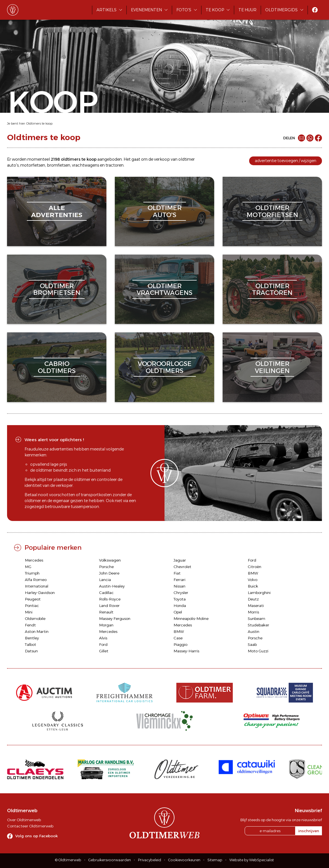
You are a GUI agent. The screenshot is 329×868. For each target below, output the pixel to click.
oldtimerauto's (165, 211)
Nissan (179, 586)
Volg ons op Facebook (37, 836)
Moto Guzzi (258, 651)
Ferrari (179, 580)
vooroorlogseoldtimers (165, 367)
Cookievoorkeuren (184, 860)
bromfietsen (59, 165)
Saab (252, 644)
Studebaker (258, 625)
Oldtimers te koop (39, 123)
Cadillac (106, 593)
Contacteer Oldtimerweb (30, 826)
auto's (13, 165)
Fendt (30, 625)
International (37, 586)
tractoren (115, 165)
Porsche (106, 567)
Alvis (103, 638)
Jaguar (180, 560)
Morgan (106, 625)
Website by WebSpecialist (252, 860)
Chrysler (181, 593)
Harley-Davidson (40, 593)
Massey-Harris (186, 651)
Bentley (32, 638)
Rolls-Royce (110, 599)
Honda (180, 606)
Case (178, 638)
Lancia (105, 580)
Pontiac (32, 606)
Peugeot (33, 599)
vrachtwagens (85, 165)
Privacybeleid (150, 860)
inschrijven (309, 831)
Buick (253, 586)
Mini (29, 612)
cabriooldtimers (57, 367)
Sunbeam (256, 619)
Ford (252, 560)
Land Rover (109, 606)
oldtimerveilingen (272, 367)
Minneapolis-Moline (191, 619)
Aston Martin (37, 631)
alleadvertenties (57, 211)
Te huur (247, 10)
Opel (178, 612)
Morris (253, 612)
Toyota (180, 599)
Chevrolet (182, 567)
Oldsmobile (35, 619)
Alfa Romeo (36, 580)
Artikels (107, 10)
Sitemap (215, 860)
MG (28, 567)
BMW (253, 573)
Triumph (32, 573)
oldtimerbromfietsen (57, 289)
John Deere (109, 573)
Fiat (177, 573)
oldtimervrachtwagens (164, 289)
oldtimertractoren (272, 289)
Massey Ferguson (115, 619)
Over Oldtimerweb (24, 820)
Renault (106, 612)
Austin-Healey (112, 586)
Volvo (253, 580)
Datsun (31, 651)
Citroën (255, 567)
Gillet (104, 651)
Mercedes (34, 560)
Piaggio (180, 644)
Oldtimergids (281, 10)
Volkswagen (110, 560)
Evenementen (146, 10)
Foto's (184, 10)
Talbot (30, 644)
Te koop (215, 10)
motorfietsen (33, 165)
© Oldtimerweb (68, 860)
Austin (254, 631)
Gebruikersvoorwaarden (110, 860)
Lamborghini (259, 593)
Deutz (253, 599)
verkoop (162, 159)
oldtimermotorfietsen (272, 211)
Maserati (256, 606)
